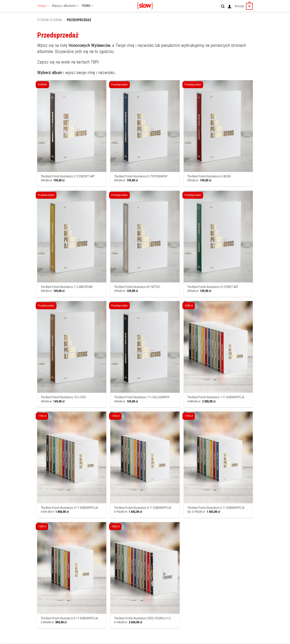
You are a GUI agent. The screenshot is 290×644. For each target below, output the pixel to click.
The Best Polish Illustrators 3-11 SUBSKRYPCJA (69, 508)
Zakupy (43, 6)
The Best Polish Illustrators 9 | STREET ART (213, 287)
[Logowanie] (230, 6)
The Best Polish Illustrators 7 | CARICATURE (67, 287)
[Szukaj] (223, 6)
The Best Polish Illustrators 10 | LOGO (63, 397)
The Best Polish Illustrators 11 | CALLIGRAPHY (142, 397)
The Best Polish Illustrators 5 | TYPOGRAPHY (141, 176)
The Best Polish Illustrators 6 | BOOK (209, 176)
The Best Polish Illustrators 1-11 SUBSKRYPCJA (216, 397)
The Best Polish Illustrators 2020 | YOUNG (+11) (142, 618)
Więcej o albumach (65, 6)
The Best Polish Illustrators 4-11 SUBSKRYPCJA (143, 508)
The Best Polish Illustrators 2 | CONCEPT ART (68, 176)
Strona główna (49, 20)
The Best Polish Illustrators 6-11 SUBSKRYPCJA (69, 618)
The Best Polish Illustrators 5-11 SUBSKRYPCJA (216, 508)
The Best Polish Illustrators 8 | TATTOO (137, 287)
